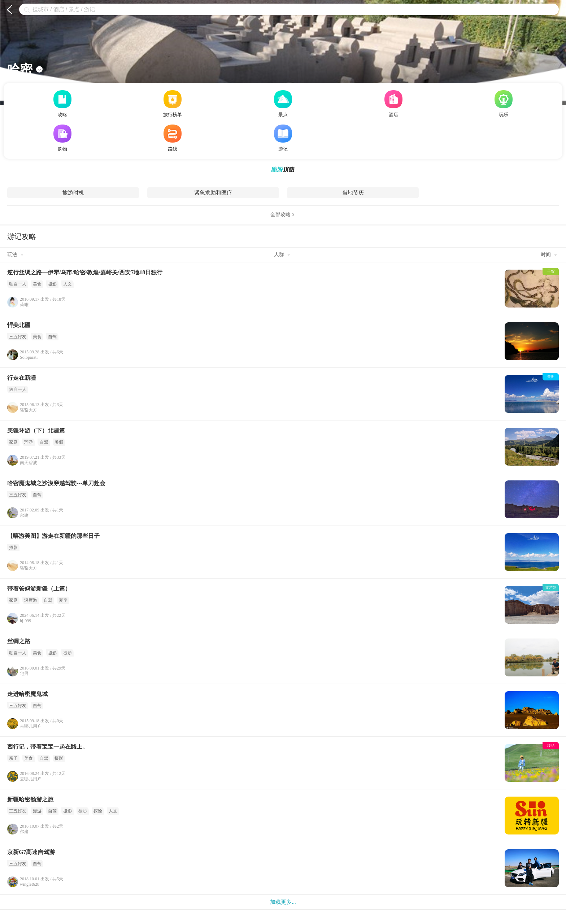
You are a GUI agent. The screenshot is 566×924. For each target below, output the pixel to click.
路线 (173, 138)
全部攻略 (283, 215)
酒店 (393, 104)
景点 (283, 104)
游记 (283, 138)
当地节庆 (353, 193)
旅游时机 (73, 193)
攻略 (62, 104)
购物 (62, 138)
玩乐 (504, 104)
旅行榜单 (173, 104)
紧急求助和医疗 (213, 193)
